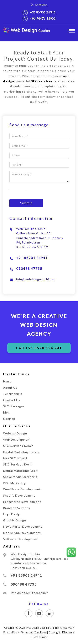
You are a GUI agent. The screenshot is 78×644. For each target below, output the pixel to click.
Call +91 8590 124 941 (39, 348)
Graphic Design (15, 520)
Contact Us (12, 400)
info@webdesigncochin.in (35, 279)
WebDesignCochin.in (38, 628)
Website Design (15, 433)
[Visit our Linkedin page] (50, 613)
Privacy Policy (11, 632)
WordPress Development (22, 489)
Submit (26, 203)
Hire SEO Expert (15, 458)
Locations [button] (39, 5)
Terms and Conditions (34, 632)
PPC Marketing (14, 483)
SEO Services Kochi (18, 464)
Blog (6, 412)
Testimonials (13, 394)
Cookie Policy (40, 637)
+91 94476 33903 (43, 18)
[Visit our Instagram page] (39, 613)
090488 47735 (29, 268)
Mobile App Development (22, 533)
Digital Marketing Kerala (21, 452)
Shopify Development (19, 495)
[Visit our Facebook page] (28, 613)
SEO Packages (14, 406)
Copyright (54, 632)
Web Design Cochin (25, 554)
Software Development (20, 539)
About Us (10, 388)
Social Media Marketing (20, 477)
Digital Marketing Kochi (21, 471)
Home (7, 381)
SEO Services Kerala (18, 446)
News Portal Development (23, 526)
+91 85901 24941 (43, 12)
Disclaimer (69, 632)
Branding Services (17, 508)
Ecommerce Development (22, 502)
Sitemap (9, 419)
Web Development (17, 440)
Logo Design (12, 514)
